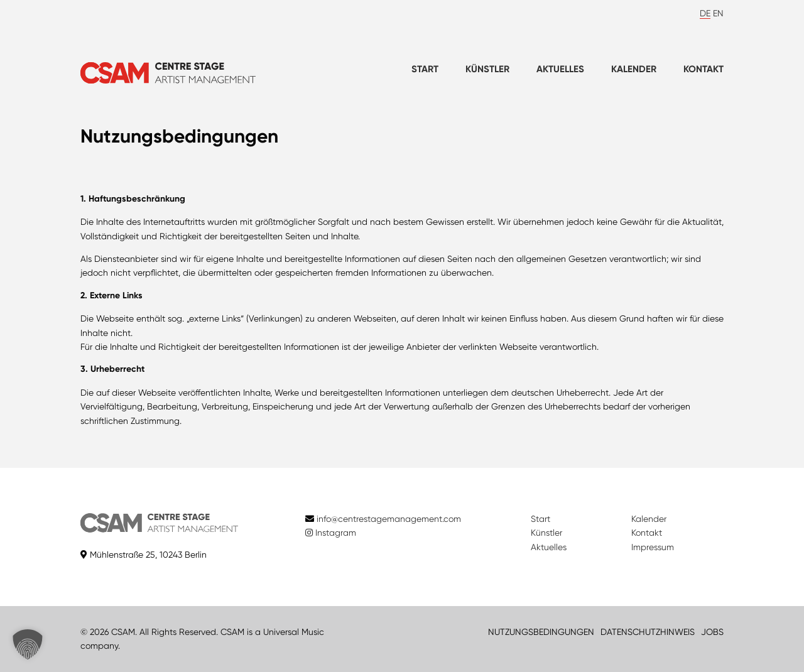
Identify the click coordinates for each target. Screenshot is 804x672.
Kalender (634, 69)
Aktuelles (560, 69)
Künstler (487, 69)
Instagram (331, 533)
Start (425, 69)
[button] (28, 644)
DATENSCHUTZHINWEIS (648, 632)
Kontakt (703, 69)
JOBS (712, 632)
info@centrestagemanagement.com (389, 519)
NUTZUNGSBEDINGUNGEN (541, 632)
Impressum (653, 547)
